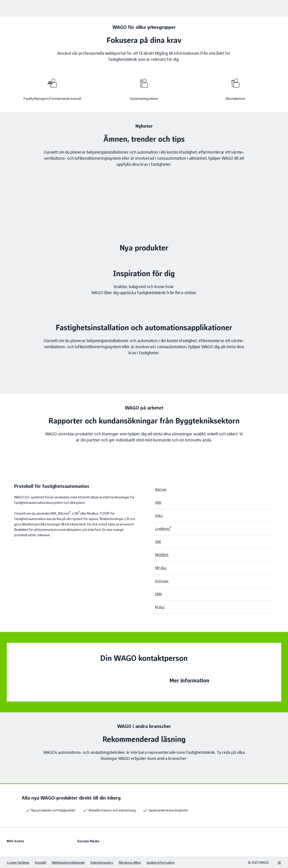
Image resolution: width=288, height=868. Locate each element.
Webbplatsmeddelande (68, 862)
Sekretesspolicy (102, 862)
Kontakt (41, 862)
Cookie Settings (18, 862)
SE (279, 862)
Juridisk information (161, 862)
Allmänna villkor (130, 862)
